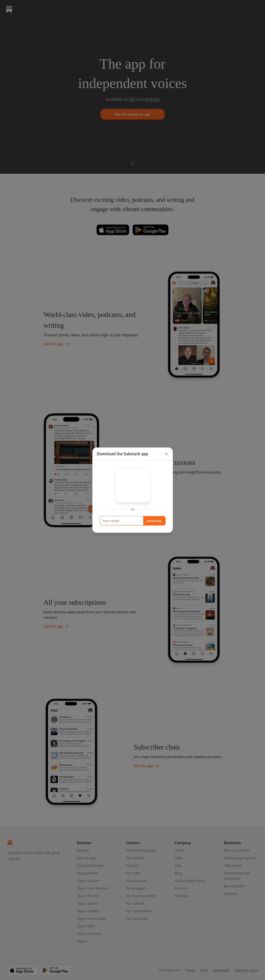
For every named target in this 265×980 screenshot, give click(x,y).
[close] (166, 454)
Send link (154, 521)
